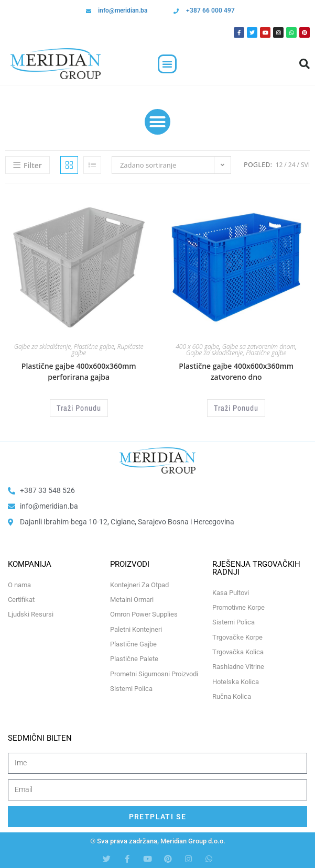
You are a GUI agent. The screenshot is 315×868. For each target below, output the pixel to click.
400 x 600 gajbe (197, 347)
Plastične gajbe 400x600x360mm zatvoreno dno (236, 371)
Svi (305, 165)
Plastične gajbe (94, 347)
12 (279, 165)
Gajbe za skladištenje (42, 347)
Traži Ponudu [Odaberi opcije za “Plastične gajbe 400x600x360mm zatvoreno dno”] (236, 408)
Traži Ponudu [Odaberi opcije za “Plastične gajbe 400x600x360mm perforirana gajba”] (79, 408)
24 (292, 165)
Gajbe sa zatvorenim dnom (259, 347)
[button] (167, 64)
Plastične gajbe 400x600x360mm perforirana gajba (79, 371)
